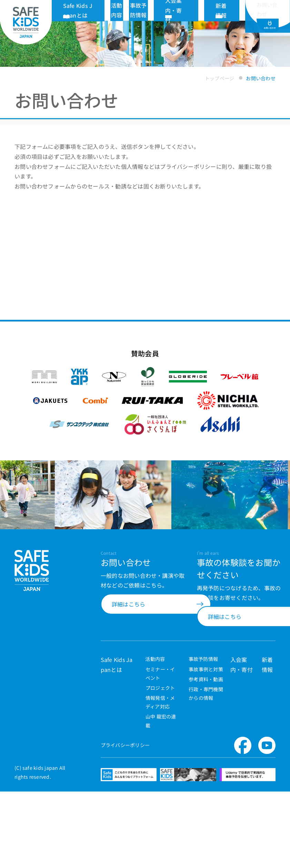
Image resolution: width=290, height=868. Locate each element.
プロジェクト (160, 738)
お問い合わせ (268, 14)
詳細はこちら (128, 653)
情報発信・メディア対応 (160, 753)
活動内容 (152, 709)
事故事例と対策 (206, 719)
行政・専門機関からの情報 (206, 744)
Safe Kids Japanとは (107, 10)
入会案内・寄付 (202, 10)
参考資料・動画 (206, 729)
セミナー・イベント (160, 724)
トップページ (219, 78)
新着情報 (231, 10)
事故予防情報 (201, 709)
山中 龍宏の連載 (161, 771)
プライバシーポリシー (125, 796)
